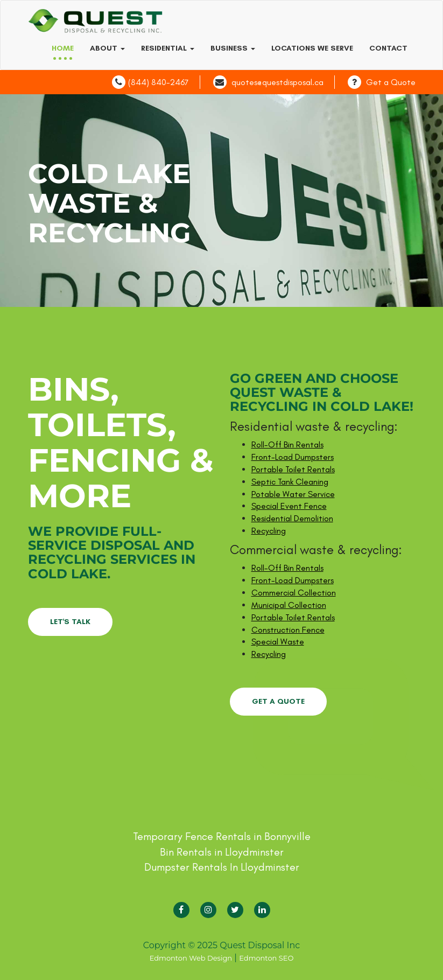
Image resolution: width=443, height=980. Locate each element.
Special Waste (278, 642)
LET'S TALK (70, 622)
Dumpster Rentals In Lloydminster (222, 867)
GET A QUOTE (278, 701)
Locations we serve (312, 48)
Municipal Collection (289, 605)
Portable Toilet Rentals (293, 469)
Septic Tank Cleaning (290, 482)
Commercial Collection (294, 593)
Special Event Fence (289, 506)
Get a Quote (391, 82)
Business (233, 48)
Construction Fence (288, 630)
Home (63, 48)
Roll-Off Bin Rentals (287, 444)
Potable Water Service (293, 494)
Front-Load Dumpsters (293, 457)
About (107, 48)
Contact (388, 48)
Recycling (269, 531)
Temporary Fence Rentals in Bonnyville (222, 836)
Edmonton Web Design (191, 958)
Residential (168, 48)
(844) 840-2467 (159, 82)
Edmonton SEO (266, 958)
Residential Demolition (292, 518)
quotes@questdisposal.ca (277, 82)
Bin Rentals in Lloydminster (222, 852)
